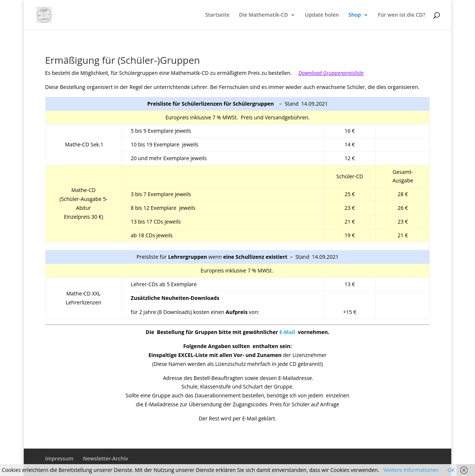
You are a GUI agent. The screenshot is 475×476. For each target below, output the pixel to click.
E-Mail (289, 332)
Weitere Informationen (411, 470)
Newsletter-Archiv (106, 458)
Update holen (322, 15)
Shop (355, 15)
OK (451, 470)
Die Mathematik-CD (263, 15)
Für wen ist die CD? (402, 15)
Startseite (217, 15)
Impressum (59, 458)
